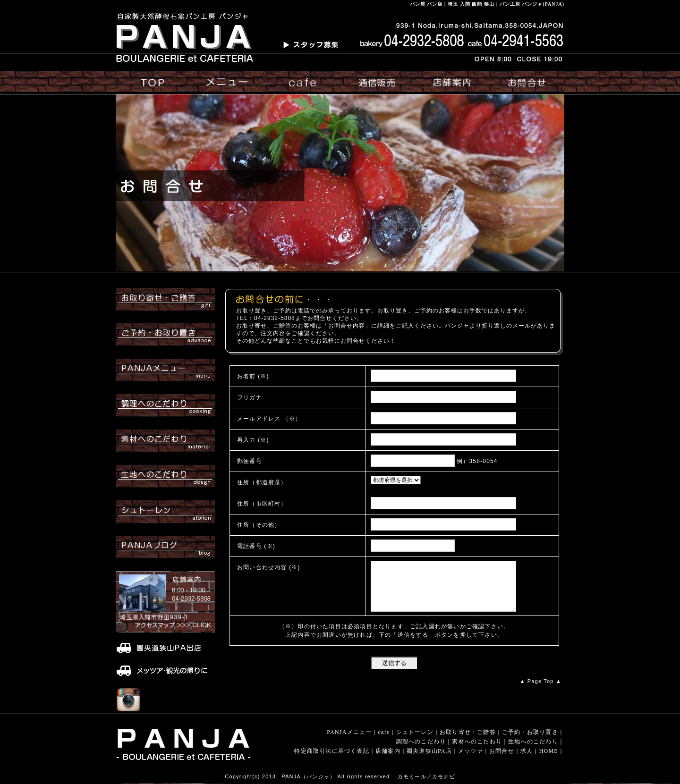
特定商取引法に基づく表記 (331, 751)
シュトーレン (415, 732)
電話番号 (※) (256, 546)
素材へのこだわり (477, 742)
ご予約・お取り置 (527, 732)
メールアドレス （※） (269, 419)
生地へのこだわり (533, 742)
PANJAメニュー (349, 732)
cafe (384, 732)
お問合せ (502, 751)
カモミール (412, 776)
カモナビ (444, 776)
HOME (549, 751)
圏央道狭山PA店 (429, 751)
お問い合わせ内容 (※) (269, 567)
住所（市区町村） (262, 504)
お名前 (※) (253, 376)
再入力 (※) (253, 440)
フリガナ (250, 397)
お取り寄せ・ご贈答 (468, 732)
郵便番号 (250, 461)
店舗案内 (388, 751)
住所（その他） (259, 525)
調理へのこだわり (421, 742)
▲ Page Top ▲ (540, 681)
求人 (527, 751)
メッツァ (471, 751)
